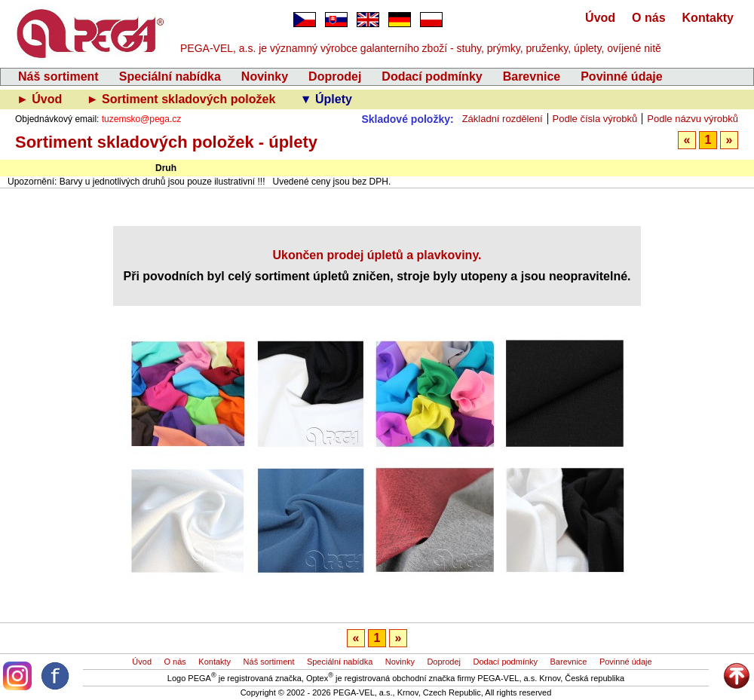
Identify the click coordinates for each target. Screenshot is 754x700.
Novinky (265, 76)
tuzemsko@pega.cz (142, 119)
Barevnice (532, 76)
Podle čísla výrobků (595, 119)
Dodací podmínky (432, 76)
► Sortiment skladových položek (183, 99)
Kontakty (708, 18)
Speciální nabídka (170, 76)
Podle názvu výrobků (693, 119)
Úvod (600, 18)
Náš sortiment (58, 76)
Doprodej (335, 76)
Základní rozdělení (503, 119)
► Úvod (41, 99)
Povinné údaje (621, 76)
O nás (648, 18)
